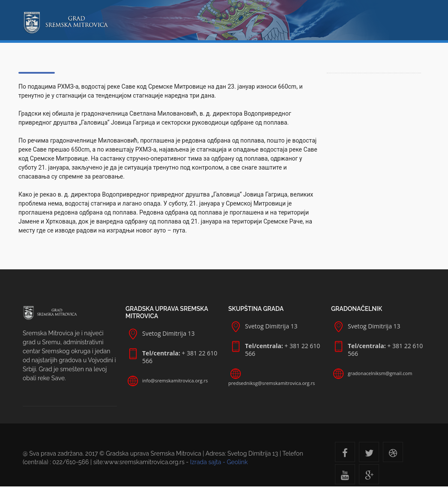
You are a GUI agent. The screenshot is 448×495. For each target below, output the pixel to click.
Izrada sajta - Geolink (219, 462)
